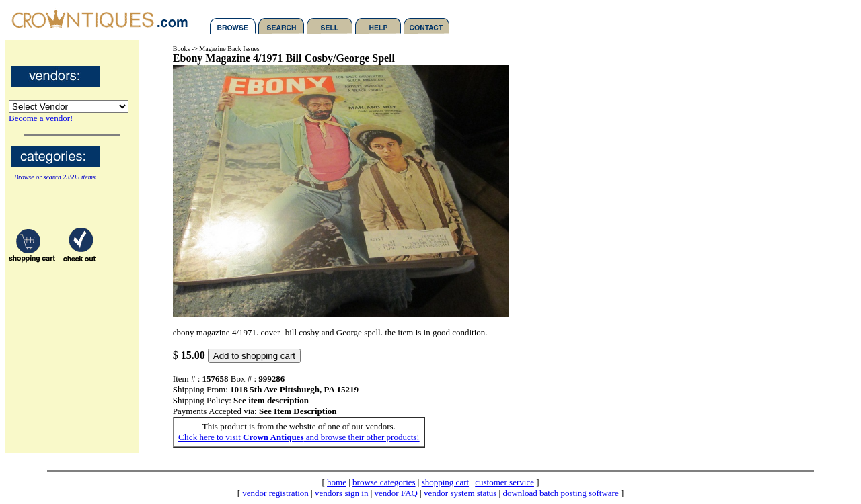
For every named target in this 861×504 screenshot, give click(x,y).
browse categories (384, 482)
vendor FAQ (396, 493)
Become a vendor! (41, 118)
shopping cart (445, 482)
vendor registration (275, 493)
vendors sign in (341, 493)
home (337, 482)
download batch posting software (560, 493)
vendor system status (460, 493)
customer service (504, 482)
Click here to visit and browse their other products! (299, 437)
